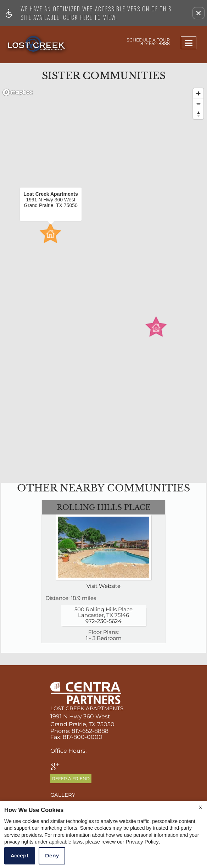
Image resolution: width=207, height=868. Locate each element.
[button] (198, 13)
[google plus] (55, 767)
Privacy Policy (142, 842)
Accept (20, 856)
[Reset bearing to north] (198, 114)
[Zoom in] (198, 93)
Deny (52, 856)
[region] (103, 280)
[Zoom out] (198, 104)
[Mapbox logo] (18, 92)
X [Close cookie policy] (200, 807)
